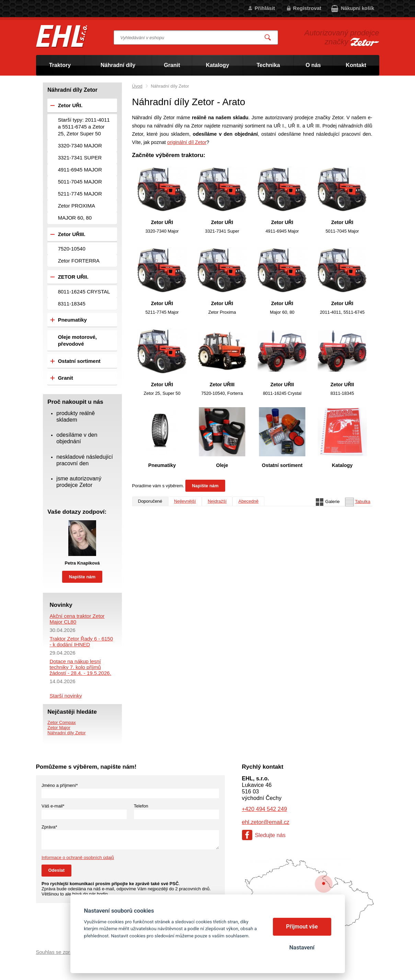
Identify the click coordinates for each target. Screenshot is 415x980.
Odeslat (57, 870)
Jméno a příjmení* (60, 785)
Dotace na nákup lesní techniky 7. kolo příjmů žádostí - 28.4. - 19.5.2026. (80, 667)
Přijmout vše (302, 927)
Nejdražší (217, 501)
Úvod (137, 86)
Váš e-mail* (53, 806)
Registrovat (307, 8)
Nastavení (302, 948)
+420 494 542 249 (264, 809)
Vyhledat (268, 38)
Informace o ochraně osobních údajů (78, 857)
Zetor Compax (61, 722)
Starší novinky (66, 696)
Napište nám (205, 486)
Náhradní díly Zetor (66, 733)
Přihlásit (265, 8)
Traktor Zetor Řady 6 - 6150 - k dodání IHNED (82, 642)
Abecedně (249, 501)
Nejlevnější (185, 501)
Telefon (141, 806)
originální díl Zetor (187, 142)
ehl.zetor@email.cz (266, 822)
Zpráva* (49, 827)
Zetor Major (59, 728)
